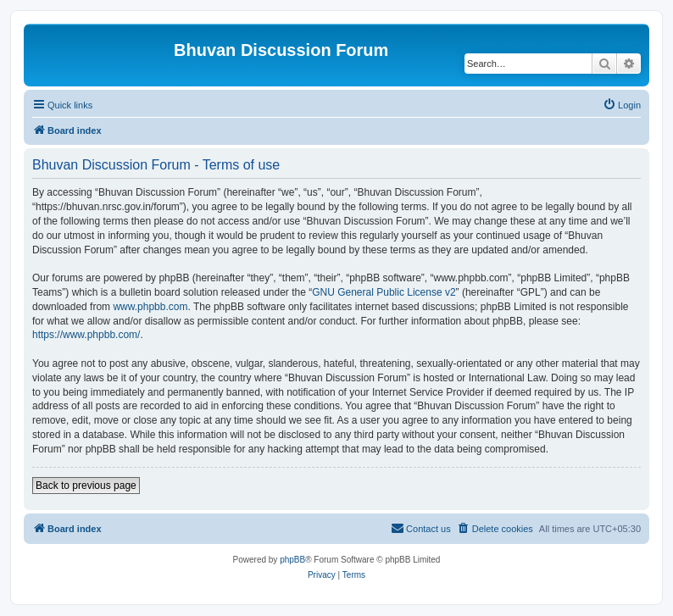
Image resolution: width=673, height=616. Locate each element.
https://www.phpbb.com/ (86, 335)
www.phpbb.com (150, 307)
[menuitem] (622, 105)
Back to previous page (86, 486)
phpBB (292, 560)
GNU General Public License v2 (384, 292)
